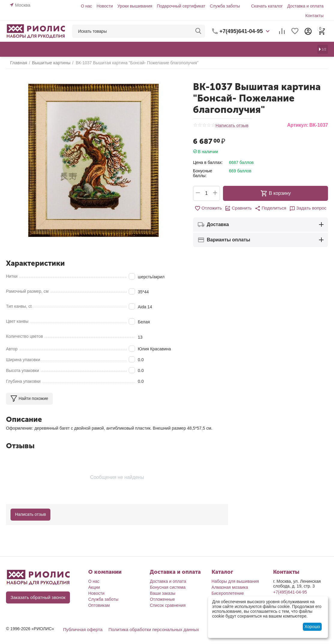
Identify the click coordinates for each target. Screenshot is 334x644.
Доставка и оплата (305, 6)
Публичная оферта (82, 629)
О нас (86, 6)
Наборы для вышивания (235, 581)
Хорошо (312, 627)
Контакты (314, 16)
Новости (105, 6)
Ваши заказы (162, 593)
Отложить (211, 208)
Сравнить (239, 208)
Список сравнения (168, 605)
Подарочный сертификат (181, 6)
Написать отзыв (231, 125)
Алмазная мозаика (230, 587)
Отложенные (162, 599)
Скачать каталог (267, 6)
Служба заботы (225, 6)
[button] (270, 208)
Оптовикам (99, 605)
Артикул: (298, 125)
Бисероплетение (228, 593)
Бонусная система (168, 587)
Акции (94, 587)
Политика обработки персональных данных (149, 629)
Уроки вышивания (135, 6)
